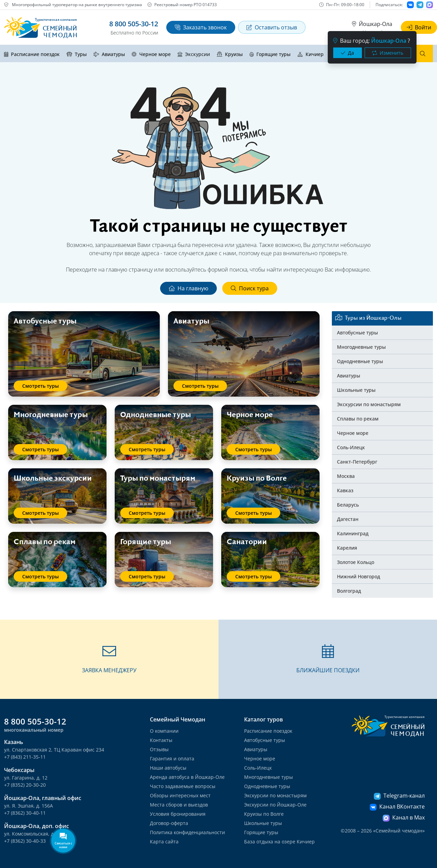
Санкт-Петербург (357, 462)
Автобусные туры (357, 333)
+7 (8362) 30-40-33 (25, 841)
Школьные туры (356, 390)
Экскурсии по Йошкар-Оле (275, 805)
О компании (164, 731)
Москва (346, 476)
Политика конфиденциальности (187, 832)
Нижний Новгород (358, 576)
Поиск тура (250, 288)
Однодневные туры (360, 361)
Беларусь (348, 505)
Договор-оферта (169, 823)
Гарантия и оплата (172, 759)
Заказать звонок (201, 27)
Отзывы (159, 749)
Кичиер (311, 54)
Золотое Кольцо (356, 562)
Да (348, 53)
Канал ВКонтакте (397, 807)
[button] (109, 659)
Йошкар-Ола (372, 24)
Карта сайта (164, 842)
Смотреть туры (40, 386)
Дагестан (348, 519)
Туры (77, 54)
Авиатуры (109, 54)
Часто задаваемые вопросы (183, 786)
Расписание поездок (32, 54)
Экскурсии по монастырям (369, 404)
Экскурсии (194, 54)
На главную (188, 288)
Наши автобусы (168, 768)
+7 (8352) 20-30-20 (25, 785)
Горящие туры (270, 54)
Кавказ (345, 490)
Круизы (230, 54)
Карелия (347, 548)
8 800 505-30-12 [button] (134, 24)
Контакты (161, 740)
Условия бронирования (178, 814)
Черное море (151, 54)
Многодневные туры (361, 347)
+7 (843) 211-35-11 (25, 757)
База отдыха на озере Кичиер (279, 842)
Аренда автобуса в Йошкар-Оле (187, 777)
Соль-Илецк (351, 447)
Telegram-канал (399, 796)
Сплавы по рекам (358, 419)
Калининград (353, 533)
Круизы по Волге (264, 814)
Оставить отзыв (272, 27)
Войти (419, 27)
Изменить (388, 53)
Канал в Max (404, 817)
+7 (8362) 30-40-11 (25, 813)
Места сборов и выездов (179, 805)
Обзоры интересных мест (180, 795)
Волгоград (349, 591)
